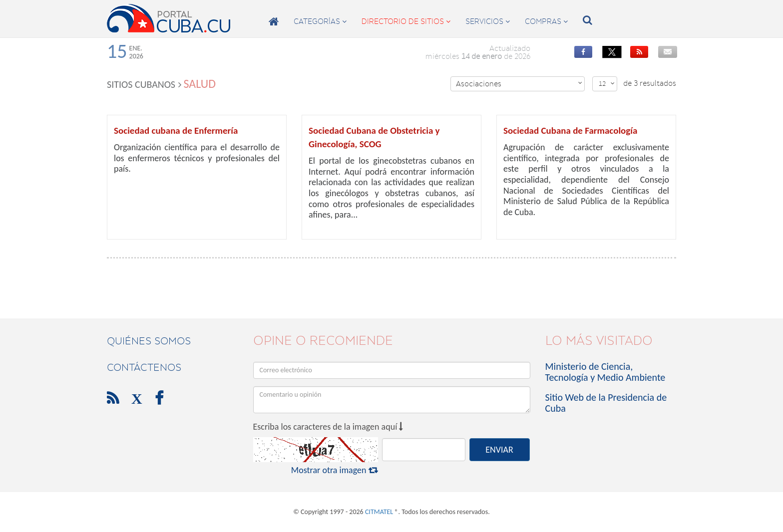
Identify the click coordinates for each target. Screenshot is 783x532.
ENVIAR (499, 450)
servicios (488, 21)
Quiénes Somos (149, 341)
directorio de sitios (406, 21)
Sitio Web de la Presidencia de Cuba (606, 403)
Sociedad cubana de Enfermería (176, 131)
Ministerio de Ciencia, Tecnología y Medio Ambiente (605, 372)
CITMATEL (379, 512)
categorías (320, 21)
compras (546, 21)
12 (607, 84)
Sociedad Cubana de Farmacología (570, 131)
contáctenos (144, 367)
